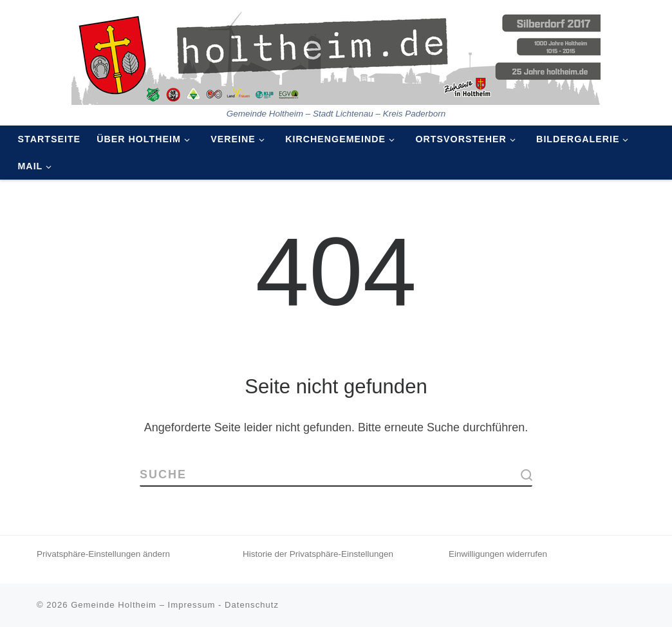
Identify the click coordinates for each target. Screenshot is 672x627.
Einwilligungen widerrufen (498, 554)
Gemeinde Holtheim (114, 605)
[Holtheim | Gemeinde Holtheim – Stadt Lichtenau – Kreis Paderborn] (336, 54)
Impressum (192, 605)
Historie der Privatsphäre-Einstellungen (318, 554)
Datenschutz (252, 605)
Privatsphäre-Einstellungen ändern (103, 554)
